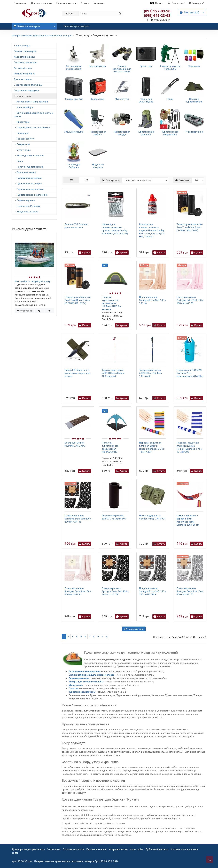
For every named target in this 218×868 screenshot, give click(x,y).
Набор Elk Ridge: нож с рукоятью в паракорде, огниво (78, 373)
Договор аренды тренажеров (28, 849)
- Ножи (18, 161)
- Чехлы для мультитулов (29, 155)
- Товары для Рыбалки (27, 206)
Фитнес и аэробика (25, 74)
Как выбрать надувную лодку (32, 281)
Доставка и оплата (42, 3)
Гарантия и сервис (67, 3)
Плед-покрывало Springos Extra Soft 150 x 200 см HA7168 (115, 591)
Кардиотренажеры (24, 57)
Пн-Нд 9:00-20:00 (158, 20)
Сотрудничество (118, 849)
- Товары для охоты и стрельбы (32, 127)
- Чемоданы (21, 133)
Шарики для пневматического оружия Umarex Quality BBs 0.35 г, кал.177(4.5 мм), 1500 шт (152, 230)
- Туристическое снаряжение (31, 195)
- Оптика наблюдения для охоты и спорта (34, 115)
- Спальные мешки (25, 172)
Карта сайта (137, 849)
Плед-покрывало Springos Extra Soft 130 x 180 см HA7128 (190, 300)
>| (107, 637)
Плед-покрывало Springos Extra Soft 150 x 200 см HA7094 (78, 591)
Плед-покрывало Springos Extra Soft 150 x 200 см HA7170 (190, 591)
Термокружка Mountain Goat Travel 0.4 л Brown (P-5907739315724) (78, 300)
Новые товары (22, 46)
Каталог (34, 25)
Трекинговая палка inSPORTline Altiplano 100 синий (150, 373)
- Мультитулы (22, 150)
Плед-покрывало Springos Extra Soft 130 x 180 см (153, 300)
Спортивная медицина (26, 90)
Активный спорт (23, 68)
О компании (20, 3)
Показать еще (134, 629)
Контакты (98, 3)
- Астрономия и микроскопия (31, 102)
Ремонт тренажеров (76, 26)
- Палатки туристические (29, 167)
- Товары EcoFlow (24, 139)
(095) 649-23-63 (157, 16)
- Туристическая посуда (28, 184)
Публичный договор (157, 849)
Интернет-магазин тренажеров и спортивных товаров (42, 36)
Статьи (85, 3)
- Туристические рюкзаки (29, 189)
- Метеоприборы (24, 107)
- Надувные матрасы (26, 212)
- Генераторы (22, 144)
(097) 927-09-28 (157, 11)
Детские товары (23, 79)
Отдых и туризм (23, 96)
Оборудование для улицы (28, 85)
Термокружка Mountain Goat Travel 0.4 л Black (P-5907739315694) (190, 227)
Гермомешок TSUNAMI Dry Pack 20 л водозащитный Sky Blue (190, 373)
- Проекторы (22, 122)
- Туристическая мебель (28, 178)
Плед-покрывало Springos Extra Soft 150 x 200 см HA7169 (153, 591)
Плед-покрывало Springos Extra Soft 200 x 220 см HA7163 (78, 519)
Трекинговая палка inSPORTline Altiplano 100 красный (113, 373)
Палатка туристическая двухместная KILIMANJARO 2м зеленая (111, 303)
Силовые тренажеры (25, 62)
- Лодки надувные (25, 200)
